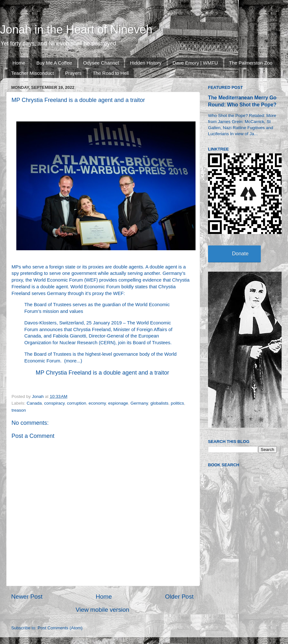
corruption (76, 403)
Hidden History (146, 63)
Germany (139, 403)
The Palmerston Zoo (251, 63)
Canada (34, 403)
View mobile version (102, 610)
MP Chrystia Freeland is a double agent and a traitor (103, 373)
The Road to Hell (111, 73)
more (71, 361)
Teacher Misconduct (32, 73)
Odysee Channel (101, 63)
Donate (240, 254)
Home (19, 63)
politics (177, 403)
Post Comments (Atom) (60, 628)
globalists (159, 403)
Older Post (179, 597)
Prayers (73, 73)
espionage (118, 403)
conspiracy (54, 403)
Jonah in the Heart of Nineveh (76, 30)
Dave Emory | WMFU (195, 63)
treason (19, 410)
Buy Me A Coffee (54, 63)
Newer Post (27, 597)
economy (97, 403)
